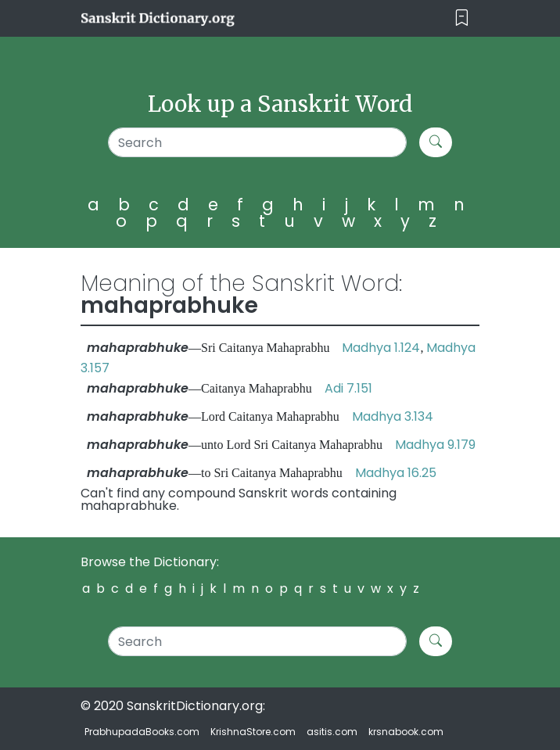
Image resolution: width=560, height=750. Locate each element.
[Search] (258, 142)
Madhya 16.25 (396, 473)
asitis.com (332, 732)
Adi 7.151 (348, 388)
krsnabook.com (406, 732)
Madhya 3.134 (393, 416)
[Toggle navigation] (462, 18)
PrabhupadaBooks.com (142, 732)
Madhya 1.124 (381, 348)
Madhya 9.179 (435, 445)
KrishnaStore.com (253, 732)
